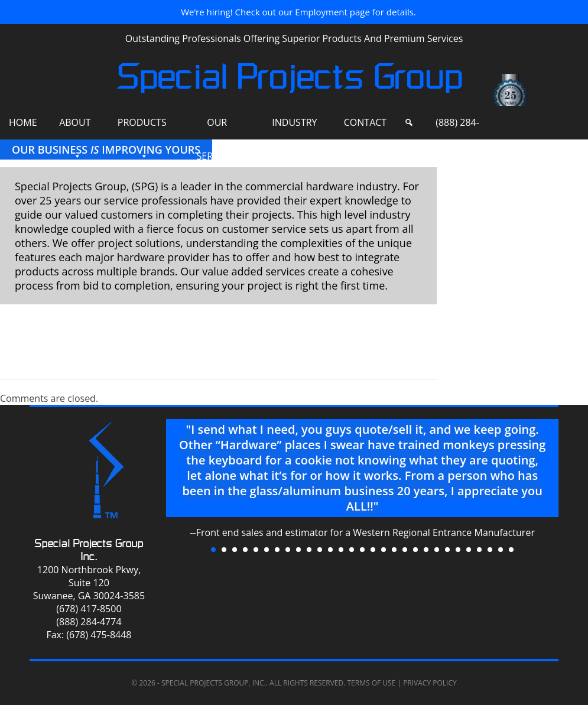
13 (341, 550)
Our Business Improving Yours (106, 150)
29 (511, 550)
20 (415, 550)
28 (501, 550)
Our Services (217, 128)
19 (405, 550)
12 (330, 550)
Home (23, 122)
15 (362, 550)
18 (394, 550)
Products (142, 122)
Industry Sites (294, 128)
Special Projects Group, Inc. (214, 683)
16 (373, 550)
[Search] (409, 123)
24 (458, 550)
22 (437, 550)
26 (479, 550)
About (75, 122)
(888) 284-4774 (457, 128)
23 (447, 550)
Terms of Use (371, 683)
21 (426, 550)
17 (384, 550)
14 (352, 550)
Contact (365, 122)
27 (490, 550)
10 (309, 550)
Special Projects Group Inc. (89, 550)
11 (320, 550)
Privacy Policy (430, 683)
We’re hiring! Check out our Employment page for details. (298, 12)
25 (469, 550)
